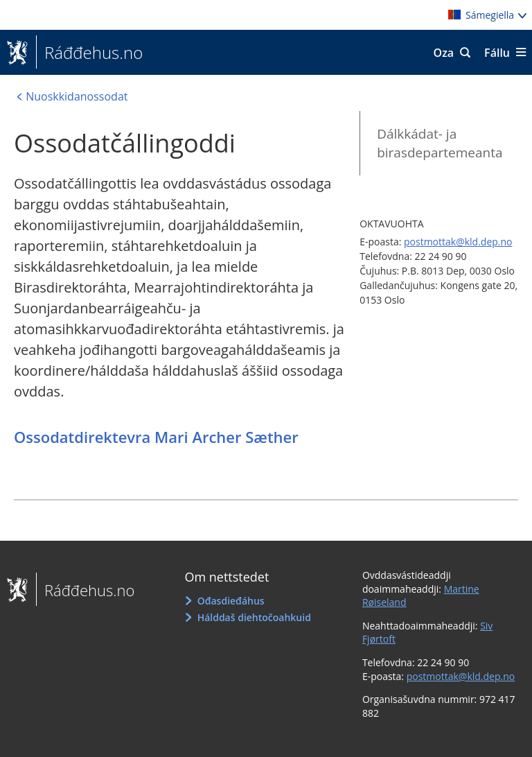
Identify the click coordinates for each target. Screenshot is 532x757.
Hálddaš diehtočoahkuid (254, 617)
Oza (444, 53)
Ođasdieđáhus (231, 601)
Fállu (497, 53)
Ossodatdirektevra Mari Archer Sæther (156, 437)
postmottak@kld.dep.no (458, 242)
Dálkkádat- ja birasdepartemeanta (440, 143)
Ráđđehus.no (89, 53)
